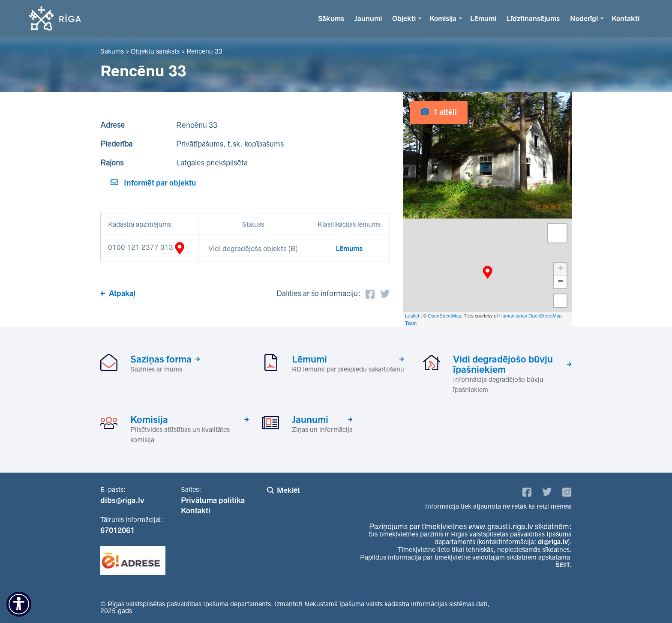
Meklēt (288, 490)
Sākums (331, 18)
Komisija (443, 18)
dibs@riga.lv (122, 500)
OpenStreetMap (444, 316)
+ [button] (560, 269)
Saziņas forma (161, 359)
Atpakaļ (122, 294)
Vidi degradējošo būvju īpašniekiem (503, 364)
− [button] (560, 282)
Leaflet (412, 316)
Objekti (404, 18)
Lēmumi (483, 18)
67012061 (117, 530)
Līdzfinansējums (533, 18)
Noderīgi (584, 18)
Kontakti (625, 18)
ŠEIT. (564, 565)
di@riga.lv (553, 542)
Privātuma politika (213, 500)
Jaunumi (368, 18)
